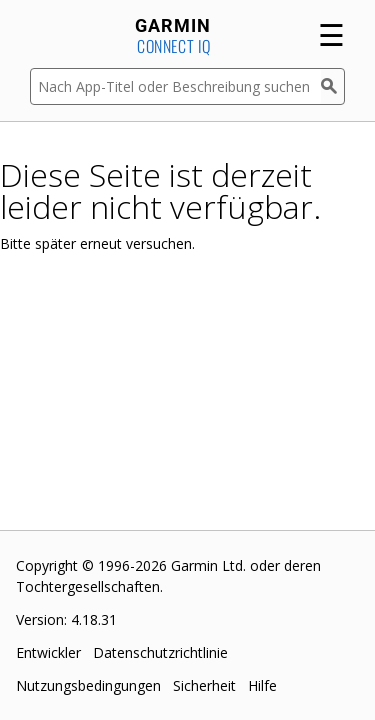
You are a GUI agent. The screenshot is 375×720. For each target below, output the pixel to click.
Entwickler (48, 652)
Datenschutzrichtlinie (160, 652)
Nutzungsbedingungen (88, 685)
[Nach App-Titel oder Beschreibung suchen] (175, 86)
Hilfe (262, 685)
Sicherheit (204, 685)
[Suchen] (333, 86)
